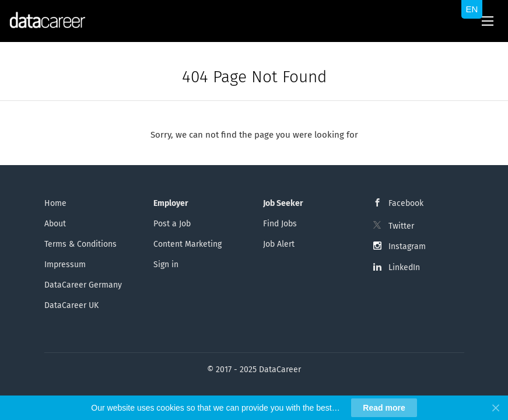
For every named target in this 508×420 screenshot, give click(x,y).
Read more (384, 408)
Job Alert (279, 244)
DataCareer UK (71, 305)
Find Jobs (280, 224)
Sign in (166, 265)
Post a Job (172, 224)
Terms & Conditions (80, 244)
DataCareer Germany (83, 285)
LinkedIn (404, 267)
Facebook (406, 203)
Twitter (401, 226)
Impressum (65, 265)
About (55, 224)
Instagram (407, 246)
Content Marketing (188, 244)
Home (55, 203)
